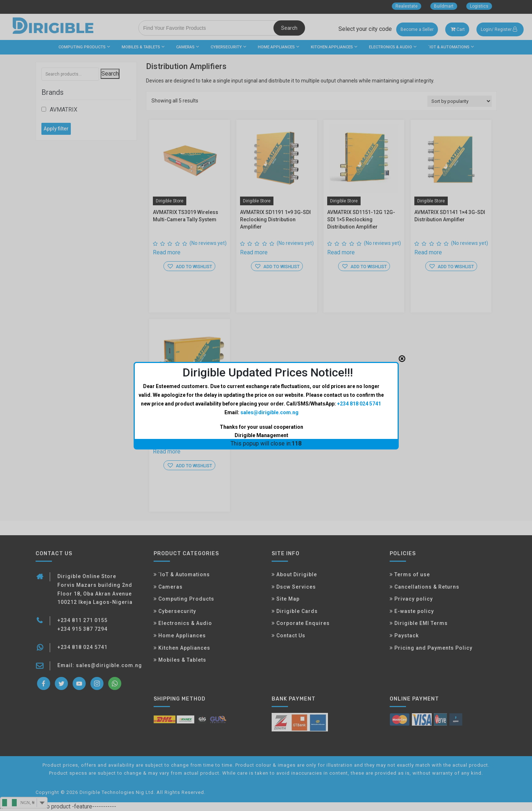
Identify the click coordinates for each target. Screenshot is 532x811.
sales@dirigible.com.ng (269, 331)
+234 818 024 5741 (359, 322)
